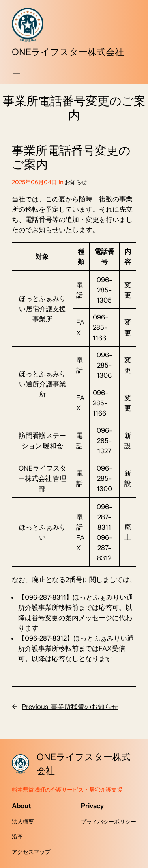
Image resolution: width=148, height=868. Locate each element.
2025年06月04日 (34, 182)
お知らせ (76, 182)
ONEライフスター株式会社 (68, 52)
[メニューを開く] (17, 72)
